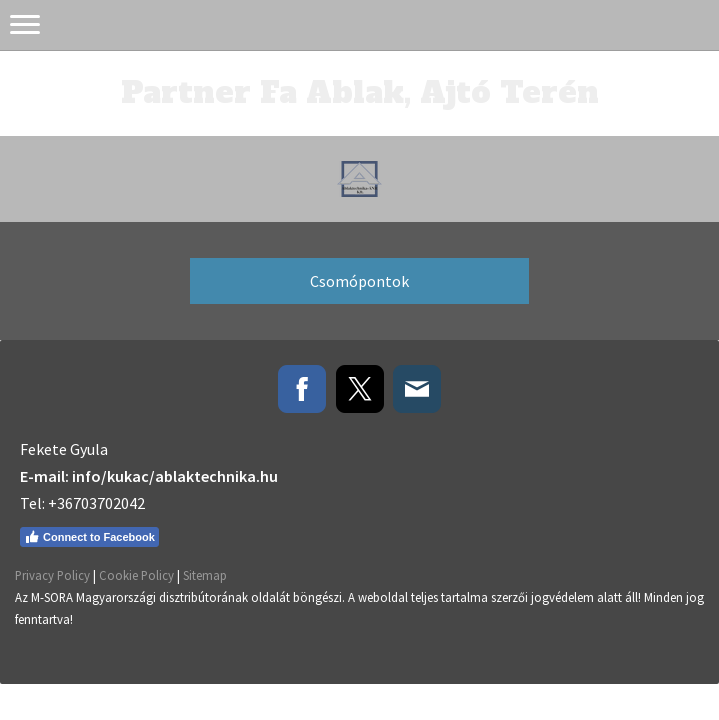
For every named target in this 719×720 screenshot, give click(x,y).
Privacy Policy (52, 575)
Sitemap (205, 575)
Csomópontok (359, 281)
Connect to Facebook (89, 537)
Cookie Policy (136, 575)
